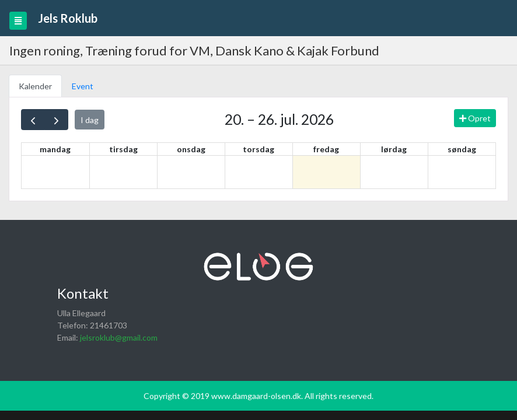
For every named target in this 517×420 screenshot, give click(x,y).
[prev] (33, 120)
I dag (90, 120)
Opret (475, 118)
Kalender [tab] (35, 86)
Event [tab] (83, 86)
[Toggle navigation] (18, 21)
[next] (56, 120)
